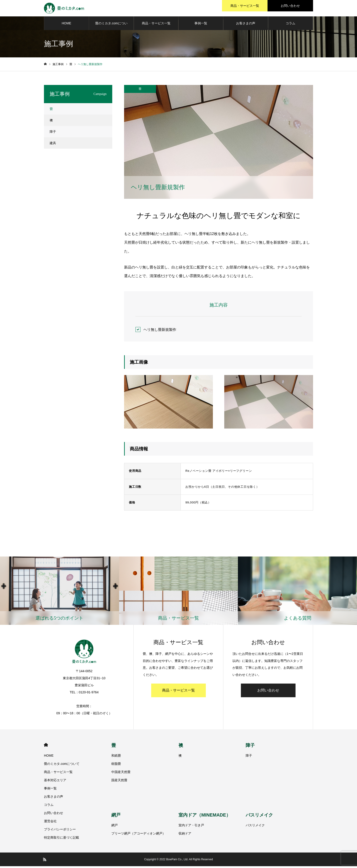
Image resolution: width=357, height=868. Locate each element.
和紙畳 (116, 757)
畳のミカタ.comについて (111, 28)
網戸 (116, 817)
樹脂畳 (116, 766)
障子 (53, 133)
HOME (66, 25)
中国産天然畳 (121, 774)
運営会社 (50, 823)
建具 (53, 145)
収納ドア (185, 835)
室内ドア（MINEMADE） (205, 817)
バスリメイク (259, 817)
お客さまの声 (246, 25)
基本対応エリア (55, 782)
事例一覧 (201, 25)
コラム (291, 25)
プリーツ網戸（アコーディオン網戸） (138, 835)
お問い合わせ (268, 692)
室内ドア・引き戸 (191, 827)
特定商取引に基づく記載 (61, 839)
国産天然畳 (119, 782)
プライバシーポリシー (60, 831)
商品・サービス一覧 (156, 25)
